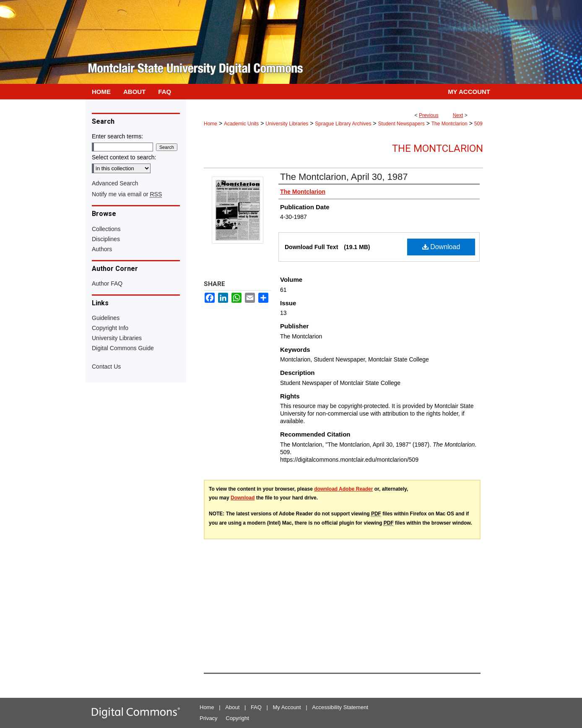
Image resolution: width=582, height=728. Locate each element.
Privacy (209, 718)
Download (441, 247)
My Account (287, 707)
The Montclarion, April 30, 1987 (344, 177)
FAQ (256, 707)
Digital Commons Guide (123, 348)
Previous (429, 115)
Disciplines (106, 239)
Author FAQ (107, 283)
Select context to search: (124, 157)
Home (210, 124)
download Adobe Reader (343, 489)
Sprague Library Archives (343, 124)
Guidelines (106, 318)
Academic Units (241, 124)
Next (458, 115)
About (232, 707)
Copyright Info (110, 328)
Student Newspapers (401, 124)
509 (478, 124)
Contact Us (106, 367)
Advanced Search (115, 183)
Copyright (237, 718)
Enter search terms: (117, 136)
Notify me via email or (127, 194)
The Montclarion (449, 124)
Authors (102, 249)
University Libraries (287, 124)
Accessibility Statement (340, 707)
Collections (106, 229)
